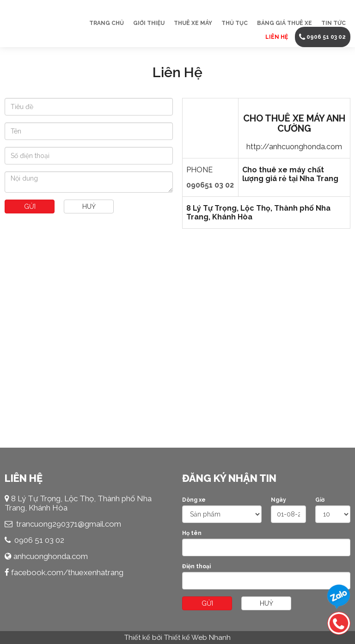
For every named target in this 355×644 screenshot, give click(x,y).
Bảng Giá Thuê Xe (285, 23)
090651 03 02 (210, 185)
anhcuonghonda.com (51, 556)
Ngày (278, 500)
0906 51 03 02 (326, 37)
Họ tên (192, 533)
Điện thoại (196, 566)
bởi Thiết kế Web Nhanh (191, 638)
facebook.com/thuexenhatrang (67, 572)
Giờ (320, 500)
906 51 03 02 (42, 540)
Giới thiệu (149, 23)
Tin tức (334, 23)
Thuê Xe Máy (193, 23)
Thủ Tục (235, 23)
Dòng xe (194, 500)
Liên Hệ (277, 37)
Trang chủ (107, 23)
